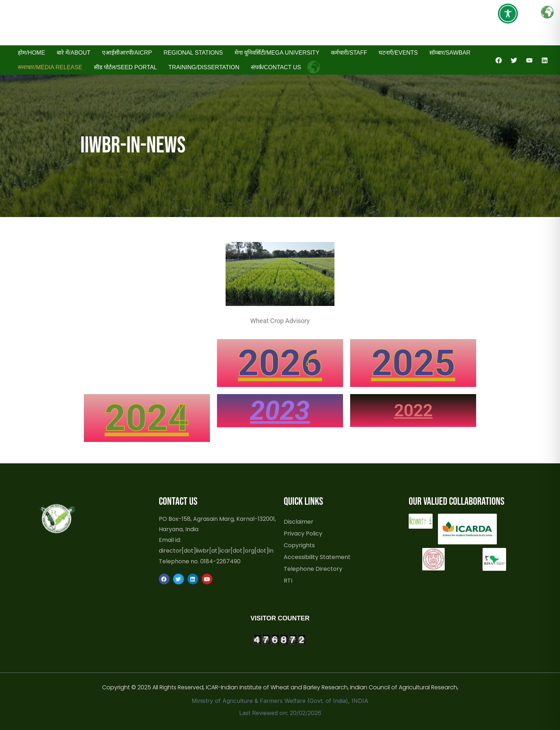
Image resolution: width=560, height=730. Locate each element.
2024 (147, 418)
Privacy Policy (303, 533)
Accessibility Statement (317, 557)
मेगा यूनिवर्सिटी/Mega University (277, 52)
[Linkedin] (545, 60)
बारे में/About (74, 52)
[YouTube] (529, 60)
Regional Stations (193, 52)
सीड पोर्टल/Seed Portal (125, 67)
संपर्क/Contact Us (276, 67)
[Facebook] (499, 60)
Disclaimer (299, 522)
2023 (280, 411)
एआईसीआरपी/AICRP (127, 52)
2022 (413, 410)
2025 (413, 363)
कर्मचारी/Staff (349, 52)
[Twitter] (514, 60)
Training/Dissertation (204, 67)
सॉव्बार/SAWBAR (450, 52)
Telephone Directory (313, 569)
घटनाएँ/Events (398, 52)
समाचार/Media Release (50, 67)
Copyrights (299, 545)
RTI (288, 580)
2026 (280, 363)
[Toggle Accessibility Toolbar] (508, 14)
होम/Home (31, 52)
